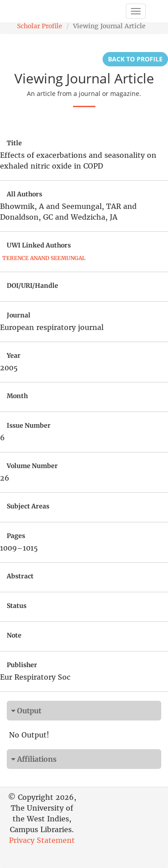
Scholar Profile (40, 26)
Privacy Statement (42, 840)
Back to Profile (135, 59)
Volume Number (32, 466)
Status (17, 606)
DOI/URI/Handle (32, 286)
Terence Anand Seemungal (44, 258)
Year (14, 356)
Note (14, 635)
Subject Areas (28, 506)
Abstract (20, 576)
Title (14, 143)
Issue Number (29, 425)
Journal (19, 315)
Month (17, 396)
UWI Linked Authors (39, 245)
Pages (16, 536)
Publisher (22, 665)
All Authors (24, 194)
